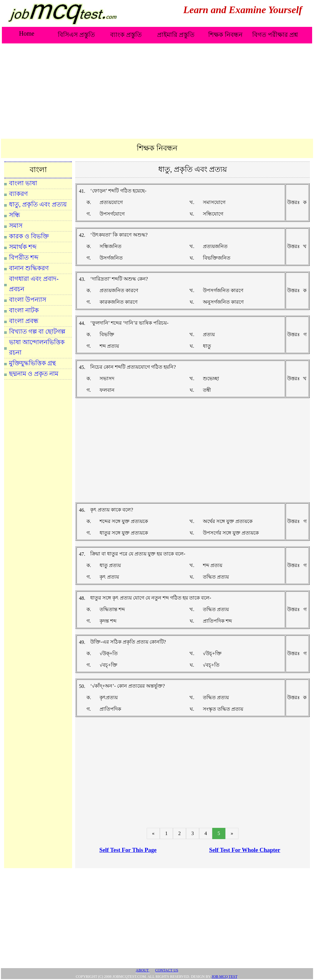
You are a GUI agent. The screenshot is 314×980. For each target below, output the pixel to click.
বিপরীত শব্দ (24, 257)
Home (27, 33)
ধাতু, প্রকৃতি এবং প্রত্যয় (38, 204)
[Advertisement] (157, 92)
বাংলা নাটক (24, 310)
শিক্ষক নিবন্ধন (225, 35)
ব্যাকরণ (18, 194)
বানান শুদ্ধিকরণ (29, 268)
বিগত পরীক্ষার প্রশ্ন (275, 35)
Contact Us (167, 970)
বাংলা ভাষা (23, 183)
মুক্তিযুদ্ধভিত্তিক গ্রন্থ (32, 363)
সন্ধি (15, 215)
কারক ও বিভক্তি (29, 236)
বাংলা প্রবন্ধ (24, 321)
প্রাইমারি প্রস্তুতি (176, 35)
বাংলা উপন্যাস (28, 300)
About (143, 970)
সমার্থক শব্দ (23, 247)
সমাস (16, 226)
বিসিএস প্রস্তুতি (76, 35)
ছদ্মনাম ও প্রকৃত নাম (34, 374)
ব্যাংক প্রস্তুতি (126, 35)
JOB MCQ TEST (224, 977)
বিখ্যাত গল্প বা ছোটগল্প (37, 331)
